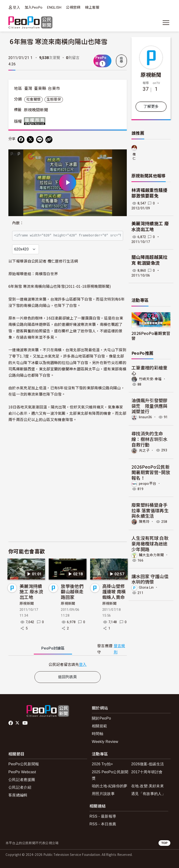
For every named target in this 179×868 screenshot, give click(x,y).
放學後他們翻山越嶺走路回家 (72, 592)
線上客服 (92, 7)
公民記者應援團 (22, 780)
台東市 (54, 88)
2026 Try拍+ (102, 764)
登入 (16, 7)
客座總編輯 (18, 795)
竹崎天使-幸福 (150, 379)
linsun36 (146, 417)
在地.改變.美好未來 (148, 786)
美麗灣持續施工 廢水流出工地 (31, 592)
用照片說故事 (103, 794)
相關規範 (99, 726)
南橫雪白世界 (46, 274)
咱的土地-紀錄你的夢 (110, 786)
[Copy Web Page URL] (49, 140)
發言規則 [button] (119, 649)
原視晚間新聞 (36, 110)
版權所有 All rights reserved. (36, 121)
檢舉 (121, 60)
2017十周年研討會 (147, 772)
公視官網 (73, 7)
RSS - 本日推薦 (103, 824)
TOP (164, 843)
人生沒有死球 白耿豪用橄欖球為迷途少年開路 (150, 543)
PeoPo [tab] (53, 648)
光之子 (144, 450)
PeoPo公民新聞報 (24, 764)
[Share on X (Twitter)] (30, 140)
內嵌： (18, 223)
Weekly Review (105, 742)
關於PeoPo (101, 718)
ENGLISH (54, 7)
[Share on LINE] (40, 140)
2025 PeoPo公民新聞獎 (110, 775)
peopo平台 (148, 484)
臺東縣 (40, 88)
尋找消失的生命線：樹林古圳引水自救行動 (150, 439)
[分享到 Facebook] (21, 140)
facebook (11, 723)
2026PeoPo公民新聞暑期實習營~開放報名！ (151, 472)
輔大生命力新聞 (151, 555)
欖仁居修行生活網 (134, 157)
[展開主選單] (166, 23)
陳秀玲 (144, 522)
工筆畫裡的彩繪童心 (150, 370)
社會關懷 (33, 99)
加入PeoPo (34, 7)
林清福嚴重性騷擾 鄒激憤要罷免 (150, 193)
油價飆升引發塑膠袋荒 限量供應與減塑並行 (150, 406)
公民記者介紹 (20, 787)
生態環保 (54, 99)
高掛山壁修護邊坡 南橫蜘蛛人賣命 (114, 592)
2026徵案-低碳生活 (148, 764)
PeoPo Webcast (22, 772)
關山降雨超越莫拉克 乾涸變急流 (150, 260)
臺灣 (28, 88)
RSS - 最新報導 (103, 816)
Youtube (25, 723)
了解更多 (151, 107)
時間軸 (98, 734)
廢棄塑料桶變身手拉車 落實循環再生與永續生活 (150, 510)
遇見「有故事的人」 (148, 794)
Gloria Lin (146, 587)
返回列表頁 (68, 677)
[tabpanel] (68, 664)
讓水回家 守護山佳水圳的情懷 (150, 579)
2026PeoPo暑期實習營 (151, 336)
